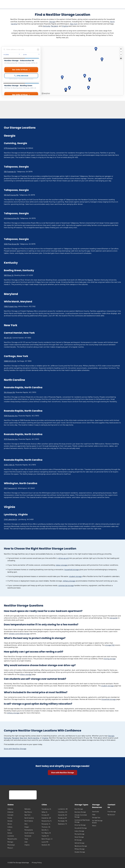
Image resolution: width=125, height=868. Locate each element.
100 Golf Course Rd (11, 195)
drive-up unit (64, 558)
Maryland (54, 26)
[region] (82, 71)
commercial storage (66, 585)
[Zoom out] (121, 52)
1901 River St (9, 275)
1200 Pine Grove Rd (11, 244)
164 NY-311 (8, 338)
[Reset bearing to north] (121, 55)
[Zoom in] (121, 49)
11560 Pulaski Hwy (11, 306)
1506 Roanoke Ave (11, 416)
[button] (62, 78)
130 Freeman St (10, 172)
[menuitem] (16, 809)
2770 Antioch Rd (10, 148)
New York (74, 24)
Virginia (65, 26)
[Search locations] (20, 49)
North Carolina (33, 738)
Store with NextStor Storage (15, 749)
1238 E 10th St (9, 465)
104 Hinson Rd (9, 392)
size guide (114, 618)
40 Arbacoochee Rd (11, 218)
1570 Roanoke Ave (11, 439)
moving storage (110, 659)
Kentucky (46, 26)
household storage (72, 569)
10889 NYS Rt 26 (10, 361)
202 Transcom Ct (10, 488)
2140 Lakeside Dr (10, 519)
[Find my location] (121, 58)
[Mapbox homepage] (46, 93)
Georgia (52, 21)
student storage (75, 576)
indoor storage (61, 565)
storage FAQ (110, 645)
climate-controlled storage (19, 634)
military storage (69, 581)
